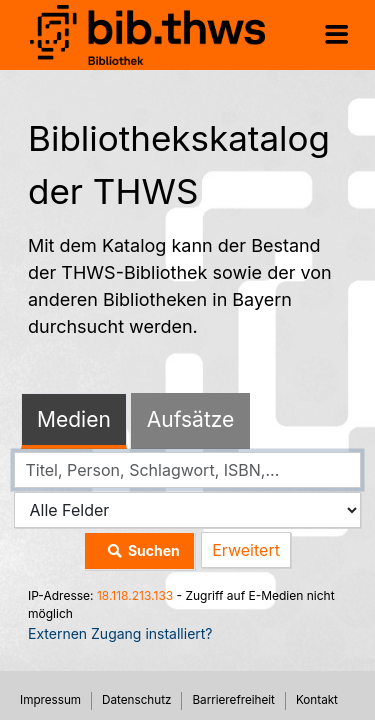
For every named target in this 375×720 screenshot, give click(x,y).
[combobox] (187, 470)
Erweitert (246, 550)
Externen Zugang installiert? (120, 633)
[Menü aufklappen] (336, 35)
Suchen (139, 551)
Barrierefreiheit (233, 700)
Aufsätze (191, 419)
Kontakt (317, 700)
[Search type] (187, 510)
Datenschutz (136, 700)
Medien (74, 419)
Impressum (50, 700)
